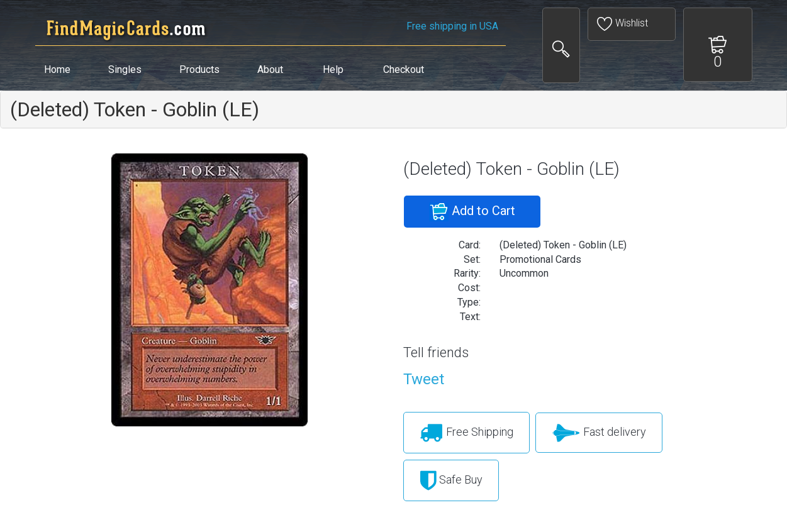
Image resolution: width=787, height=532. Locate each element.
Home (57, 69)
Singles (125, 69)
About (270, 69)
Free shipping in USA (452, 26)
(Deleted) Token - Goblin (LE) (135, 109)
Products (199, 69)
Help (333, 69)
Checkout (404, 69)
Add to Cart (472, 212)
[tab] (394, 109)
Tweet (424, 379)
